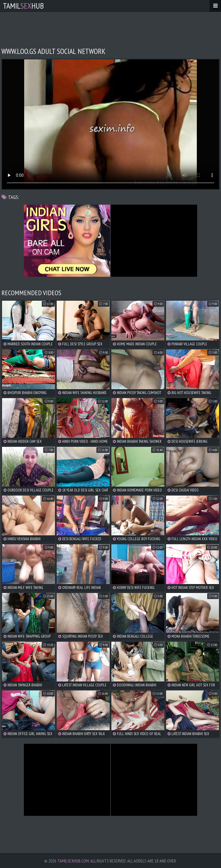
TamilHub (23, 6)
